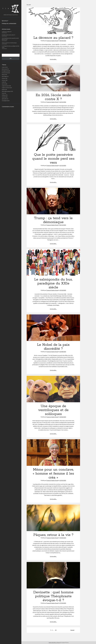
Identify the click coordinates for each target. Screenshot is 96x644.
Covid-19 (4, 67)
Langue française (5, 86)
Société (3, 97)
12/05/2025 (63, 480)
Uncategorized (5, 101)
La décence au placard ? (7, 32)
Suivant (72, 630)
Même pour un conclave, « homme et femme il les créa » (53, 452)
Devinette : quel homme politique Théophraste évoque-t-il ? (53, 575)
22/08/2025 (63, 352)
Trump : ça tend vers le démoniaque (9, 43)
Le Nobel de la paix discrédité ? (53, 328)
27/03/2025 (63, 603)
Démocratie (4, 69)
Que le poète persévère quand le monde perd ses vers (53, 138)
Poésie (3, 93)
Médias (3, 89)
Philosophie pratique (6, 91)
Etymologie (4, 76)
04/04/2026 (63, 41)
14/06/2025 (63, 417)
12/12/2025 (63, 165)
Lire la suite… (53, 59)
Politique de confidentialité (9, 23)
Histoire (4, 78)
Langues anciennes (6, 88)
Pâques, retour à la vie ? (53, 518)
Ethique (4, 75)
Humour (4, 80)
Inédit (3, 82)
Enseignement (5, 71)
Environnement (5, 73)
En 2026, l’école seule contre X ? (9, 35)
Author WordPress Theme (54, 643)
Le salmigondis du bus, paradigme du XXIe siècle (53, 262)
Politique (4, 95)
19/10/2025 (63, 290)
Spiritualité (4, 99)
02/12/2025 (63, 225)
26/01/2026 (63, 102)
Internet (4, 84)
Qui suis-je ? (5, 21)
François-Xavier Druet (52, 41)
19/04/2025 (63, 538)
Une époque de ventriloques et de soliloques (53, 389)
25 (56, 630)
